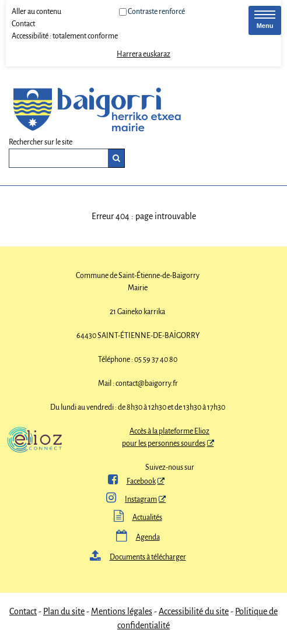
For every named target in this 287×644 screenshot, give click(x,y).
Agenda (138, 537)
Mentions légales (122, 611)
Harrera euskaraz (143, 54)
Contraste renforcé (156, 12)
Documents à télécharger (138, 557)
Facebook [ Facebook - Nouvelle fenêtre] (132, 481)
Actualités (138, 518)
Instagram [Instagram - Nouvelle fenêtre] (132, 499)
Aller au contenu (36, 12)
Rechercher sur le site (41, 142)
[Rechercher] (116, 158)
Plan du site (64, 611)
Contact (23, 24)
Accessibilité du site (194, 611)
